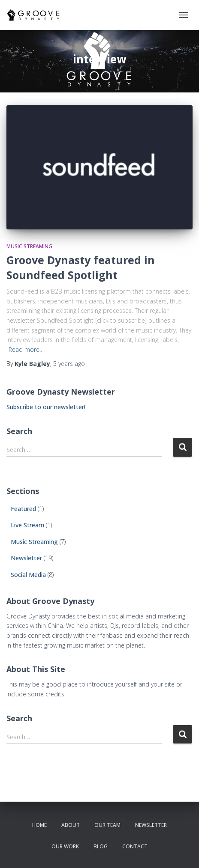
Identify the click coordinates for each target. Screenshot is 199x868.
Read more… (26, 349)
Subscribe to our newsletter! (46, 407)
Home (39, 825)
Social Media (28, 575)
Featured (23, 509)
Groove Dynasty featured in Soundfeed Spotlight (81, 267)
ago (69, 364)
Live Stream (27, 525)
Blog (101, 846)
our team (107, 825)
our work (65, 846)
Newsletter (26, 558)
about (71, 825)
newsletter (151, 825)
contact (135, 846)
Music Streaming (29, 246)
